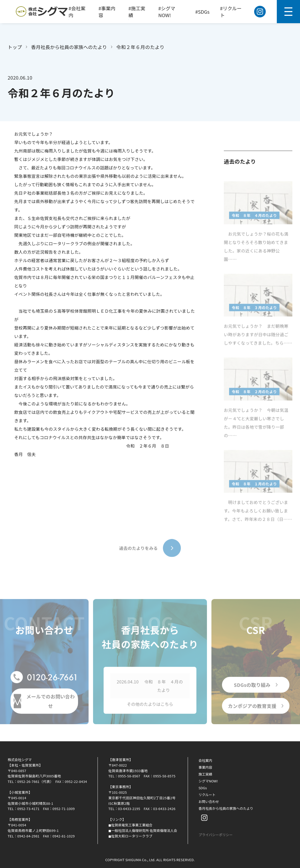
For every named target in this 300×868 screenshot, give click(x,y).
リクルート (207, 795)
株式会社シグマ (20, 760)
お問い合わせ (209, 801)
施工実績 (205, 774)
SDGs (203, 788)
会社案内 (205, 760)
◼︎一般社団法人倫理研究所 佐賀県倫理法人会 (143, 830)
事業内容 (205, 767)
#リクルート (231, 12)
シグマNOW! (208, 781)
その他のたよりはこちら (150, 705)
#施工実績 (137, 12)
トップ (15, 47)
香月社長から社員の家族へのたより (69, 47)
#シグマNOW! (167, 12)
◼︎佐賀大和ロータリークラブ (130, 836)
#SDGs (202, 12)
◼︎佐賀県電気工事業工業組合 (130, 825)
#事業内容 (107, 12)
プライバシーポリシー (216, 835)
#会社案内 (77, 12)
